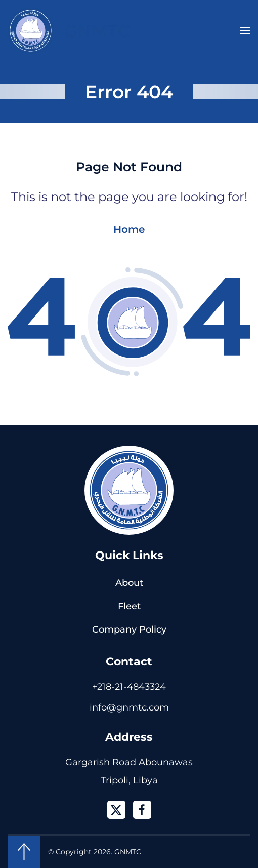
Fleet (129, 606)
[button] (245, 30)
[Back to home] (69, 30)
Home (129, 229)
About (129, 583)
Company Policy (129, 629)
